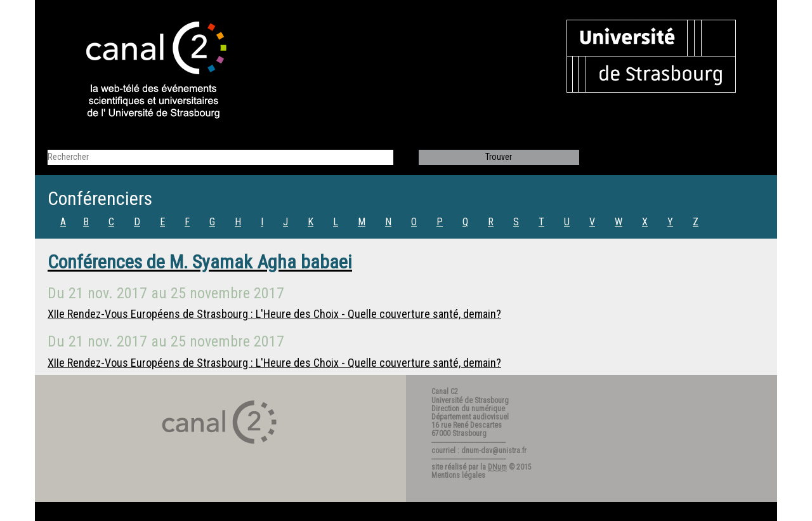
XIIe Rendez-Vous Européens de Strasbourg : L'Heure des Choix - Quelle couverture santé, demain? (274, 314)
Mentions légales (458, 475)
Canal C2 (445, 392)
